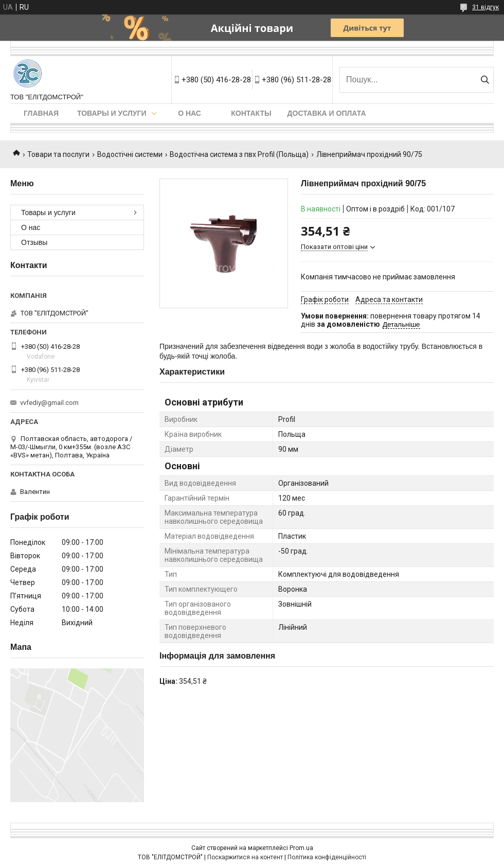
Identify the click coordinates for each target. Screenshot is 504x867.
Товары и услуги (112, 113)
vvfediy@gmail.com (49, 403)
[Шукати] (485, 80)
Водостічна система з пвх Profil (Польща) (239, 154)
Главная (41, 113)
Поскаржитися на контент (245, 857)
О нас (190, 113)
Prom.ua (301, 848)
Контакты (251, 113)
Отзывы (34, 242)
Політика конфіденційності (327, 857)
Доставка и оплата (327, 113)
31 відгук (485, 7)
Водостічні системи (130, 154)
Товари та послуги (58, 154)
